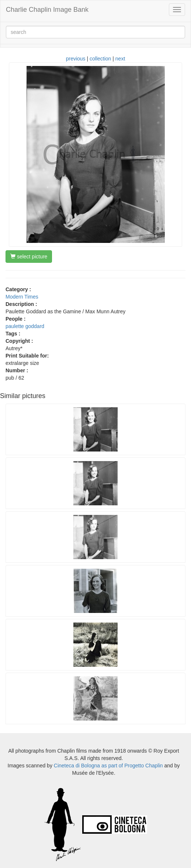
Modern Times (22, 297)
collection (100, 59)
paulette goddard (25, 326)
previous (76, 59)
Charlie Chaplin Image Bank (47, 10)
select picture (29, 257)
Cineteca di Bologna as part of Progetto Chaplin (108, 766)
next (120, 59)
